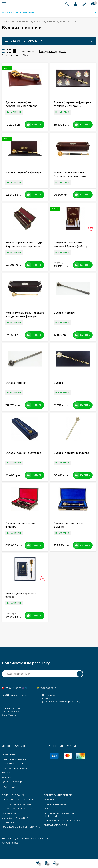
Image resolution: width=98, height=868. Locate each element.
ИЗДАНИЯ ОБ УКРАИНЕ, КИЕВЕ (19, 800)
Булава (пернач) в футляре (23, 172)
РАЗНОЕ (48, 809)
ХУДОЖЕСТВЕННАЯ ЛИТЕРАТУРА (21, 827)
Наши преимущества (14, 759)
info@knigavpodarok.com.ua (17, 695)
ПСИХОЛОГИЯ (10, 822)
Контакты (7, 772)
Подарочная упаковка (15, 768)
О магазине (9, 754)
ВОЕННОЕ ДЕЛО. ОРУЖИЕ (17, 804)
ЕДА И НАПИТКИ (11, 813)
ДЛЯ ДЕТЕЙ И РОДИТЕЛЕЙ (59, 795)
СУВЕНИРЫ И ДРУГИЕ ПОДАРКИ (62, 820)
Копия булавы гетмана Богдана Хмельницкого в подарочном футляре (71, 176)
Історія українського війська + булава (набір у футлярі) (70, 246)
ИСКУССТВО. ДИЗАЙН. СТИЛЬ (19, 809)
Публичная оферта (13, 781)
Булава (58, 383)
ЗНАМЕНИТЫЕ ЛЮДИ (56, 804)
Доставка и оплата (12, 763)
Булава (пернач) (64, 313)
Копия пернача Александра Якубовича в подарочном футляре (24, 246)
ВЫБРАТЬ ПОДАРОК (55, 825)
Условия (7, 777)
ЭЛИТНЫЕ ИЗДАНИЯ (13, 795)
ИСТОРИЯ (49, 800)
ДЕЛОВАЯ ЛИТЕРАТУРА (15, 818)
